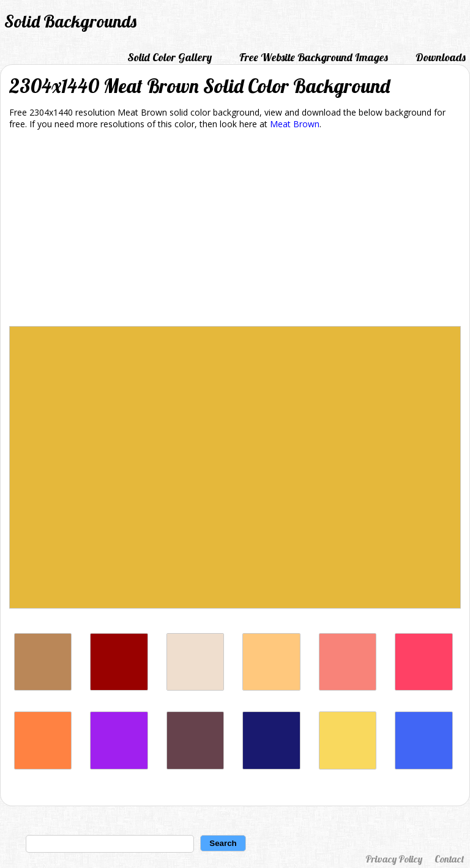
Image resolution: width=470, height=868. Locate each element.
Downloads (441, 57)
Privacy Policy (394, 859)
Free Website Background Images (314, 57)
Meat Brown (295, 124)
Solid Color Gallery (170, 57)
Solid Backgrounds (70, 21)
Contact (449, 859)
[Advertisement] (235, 230)
